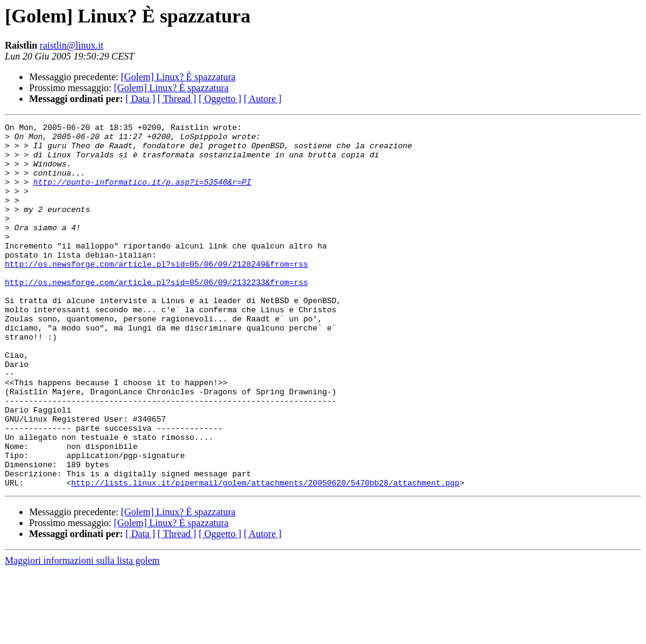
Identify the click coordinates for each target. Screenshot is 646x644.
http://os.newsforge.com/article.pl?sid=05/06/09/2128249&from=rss (156, 293)
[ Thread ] (177, 99)
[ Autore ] (262, 99)
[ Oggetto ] (220, 99)
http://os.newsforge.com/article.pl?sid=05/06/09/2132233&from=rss (156, 315)
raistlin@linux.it (71, 45)
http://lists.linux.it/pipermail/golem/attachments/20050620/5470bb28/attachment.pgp (265, 555)
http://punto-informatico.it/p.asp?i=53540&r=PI (142, 194)
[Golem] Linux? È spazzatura (178, 77)
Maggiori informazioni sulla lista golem (82, 633)
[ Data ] (141, 99)
